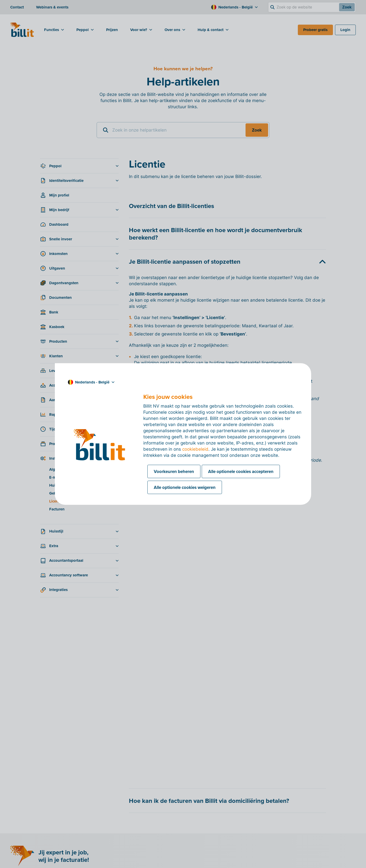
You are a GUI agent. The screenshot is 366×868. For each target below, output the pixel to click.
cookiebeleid (195, 449)
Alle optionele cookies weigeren (185, 487)
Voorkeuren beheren (174, 471)
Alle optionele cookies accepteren (241, 471)
